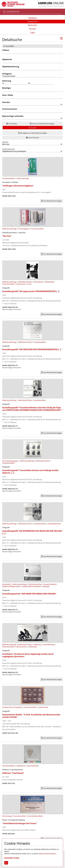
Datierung (7, 81)
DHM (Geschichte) (25, 282)
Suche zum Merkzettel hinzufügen (42, 124)
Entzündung (38, 282)
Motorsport (33, 647)
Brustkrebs (6, 584)
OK (6, 863)
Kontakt (33, 29)
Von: (3, 83)
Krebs (29, 284)
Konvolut (6, 102)
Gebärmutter (43, 707)
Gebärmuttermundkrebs (32, 586)
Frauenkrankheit (8, 178)
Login (33, 32)
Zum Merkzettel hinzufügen (51, 201)
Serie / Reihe (8, 95)
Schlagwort (7, 74)
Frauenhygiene (24, 229)
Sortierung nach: (32, 150)
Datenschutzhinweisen (47, 854)
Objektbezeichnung (11, 67)
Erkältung (37, 645)
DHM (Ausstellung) (9, 229)
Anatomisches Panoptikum (12, 707)
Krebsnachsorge (23, 178)
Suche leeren (12, 124)
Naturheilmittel (33, 766)
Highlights (32, 18)
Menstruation (22, 647)
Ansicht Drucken (32, 138)
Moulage (46, 586)
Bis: (29, 83)
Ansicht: (32, 143)
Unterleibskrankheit (35, 816)
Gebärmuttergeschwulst (11, 586)
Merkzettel (32, 25)
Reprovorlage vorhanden (13, 116)
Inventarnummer (10, 109)
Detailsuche (33, 22)
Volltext (6, 50)
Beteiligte (6, 88)
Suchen (32, 128)
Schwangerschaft (54, 524)
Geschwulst (21, 284)
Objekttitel (7, 59)
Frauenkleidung (48, 645)
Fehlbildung (49, 282)
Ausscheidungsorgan (10, 461)
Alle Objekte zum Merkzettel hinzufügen (32, 133)
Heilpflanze (21, 766)
